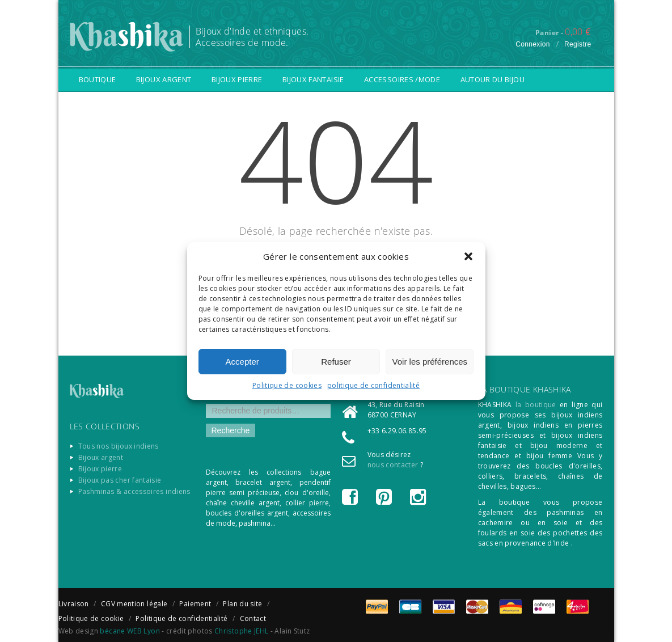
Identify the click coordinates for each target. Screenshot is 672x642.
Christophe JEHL (241, 631)
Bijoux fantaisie (313, 79)
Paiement (195, 604)
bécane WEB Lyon (130, 631)
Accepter (242, 362)
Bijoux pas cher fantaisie (120, 480)
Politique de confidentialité (181, 618)
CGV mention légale (134, 604)
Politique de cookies (287, 385)
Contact (253, 618)
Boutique (98, 79)
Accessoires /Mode (402, 79)
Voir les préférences (430, 362)
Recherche (231, 430)
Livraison (74, 604)
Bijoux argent (164, 79)
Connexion (533, 44)
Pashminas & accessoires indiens (134, 491)
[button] (468, 256)
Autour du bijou (493, 79)
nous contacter (393, 465)
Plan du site (242, 604)
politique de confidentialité (373, 385)
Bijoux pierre (237, 79)
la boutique (536, 405)
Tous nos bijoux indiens (119, 446)
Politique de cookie (91, 618)
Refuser (336, 362)
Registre (578, 44)
